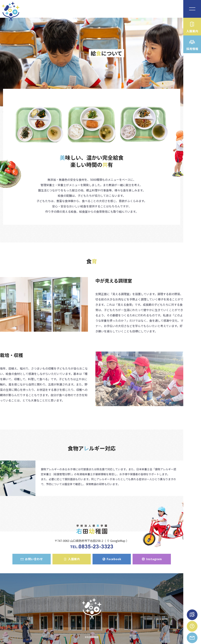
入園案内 (72, 559)
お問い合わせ (31, 559)
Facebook (112, 559)
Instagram (152, 559)
